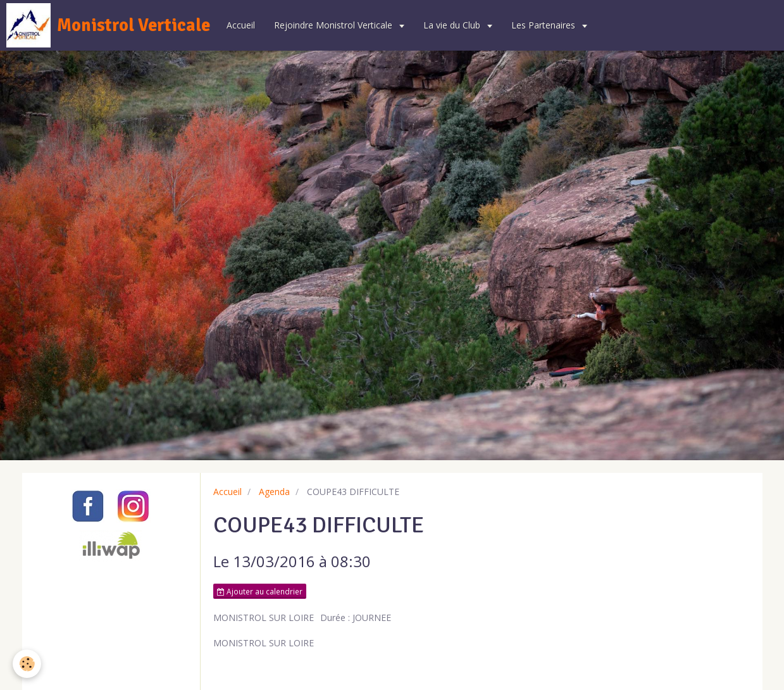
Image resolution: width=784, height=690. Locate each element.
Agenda (274, 492)
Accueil (241, 25)
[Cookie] (27, 664)
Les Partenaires (544, 25)
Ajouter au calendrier (260, 591)
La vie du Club (453, 25)
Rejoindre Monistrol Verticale (334, 25)
